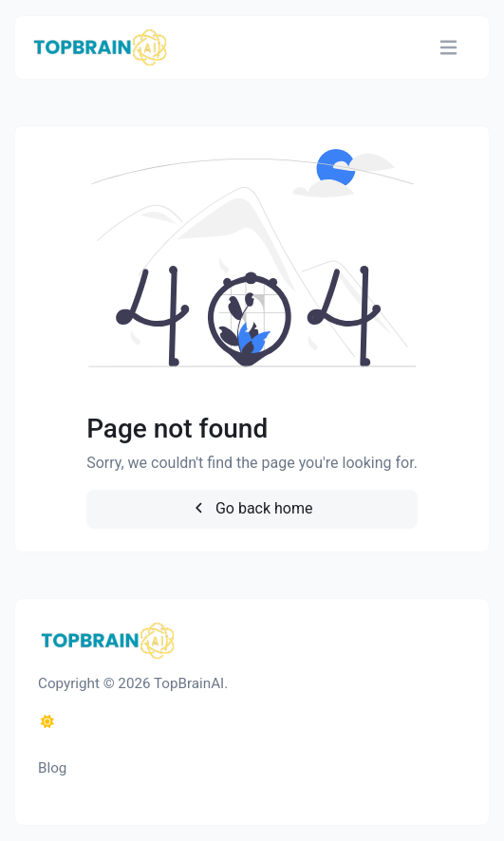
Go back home (252, 508)
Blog (52, 768)
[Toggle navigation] (448, 48)
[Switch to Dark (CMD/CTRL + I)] (47, 722)
